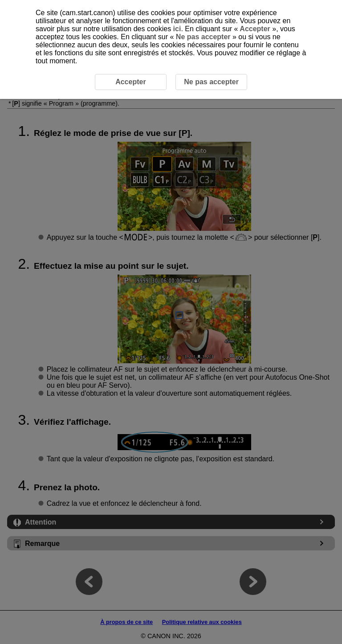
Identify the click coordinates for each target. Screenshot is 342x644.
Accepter (255, 29)
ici (177, 29)
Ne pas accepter (203, 37)
